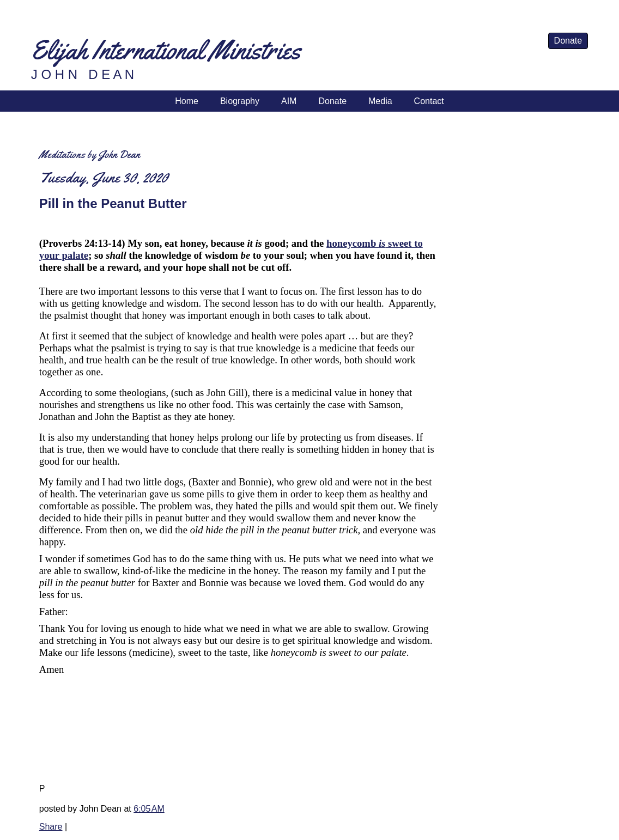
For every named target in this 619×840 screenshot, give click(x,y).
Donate (568, 41)
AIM (289, 101)
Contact (429, 101)
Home (187, 101)
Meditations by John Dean (90, 154)
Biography (240, 101)
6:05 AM (149, 809)
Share (51, 827)
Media (380, 101)
